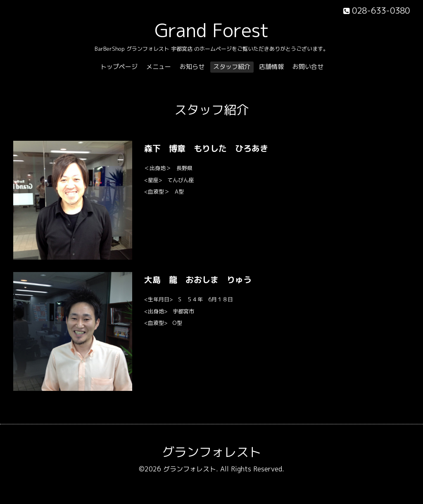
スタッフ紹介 (232, 67)
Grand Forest (212, 30)
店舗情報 (271, 67)
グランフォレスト (211, 452)
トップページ (119, 67)
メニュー (159, 67)
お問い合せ (308, 67)
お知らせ (192, 67)
